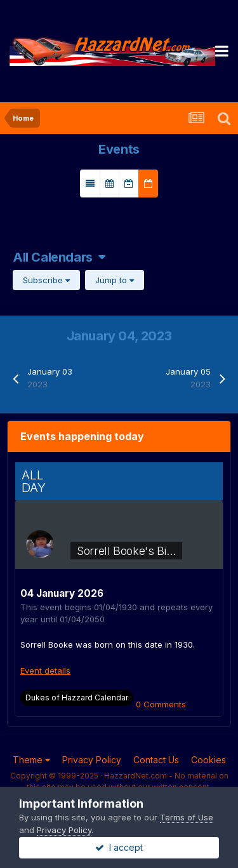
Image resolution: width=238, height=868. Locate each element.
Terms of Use (187, 817)
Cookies (208, 760)
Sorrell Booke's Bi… (126, 551)
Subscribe (46, 280)
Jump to (115, 280)
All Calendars (59, 257)
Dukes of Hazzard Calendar (77, 698)
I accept (119, 847)
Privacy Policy (92, 760)
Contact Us (156, 760)
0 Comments (161, 704)
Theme (31, 760)
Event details (45, 671)
